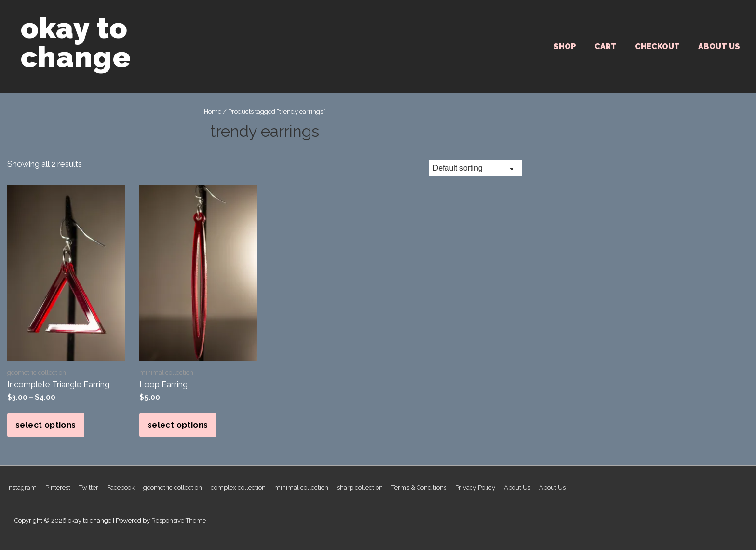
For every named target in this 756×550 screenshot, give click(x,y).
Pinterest (58, 488)
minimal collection (301, 488)
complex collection (238, 488)
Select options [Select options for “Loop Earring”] (178, 425)
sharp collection (360, 488)
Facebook (121, 488)
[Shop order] (475, 168)
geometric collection (173, 488)
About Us (719, 47)
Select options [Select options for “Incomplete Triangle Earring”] (46, 425)
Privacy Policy (475, 488)
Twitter (89, 488)
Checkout (657, 47)
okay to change (76, 42)
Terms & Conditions (419, 488)
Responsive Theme (179, 520)
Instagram (22, 488)
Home (213, 112)
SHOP (565, 47)
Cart (606, 47)
